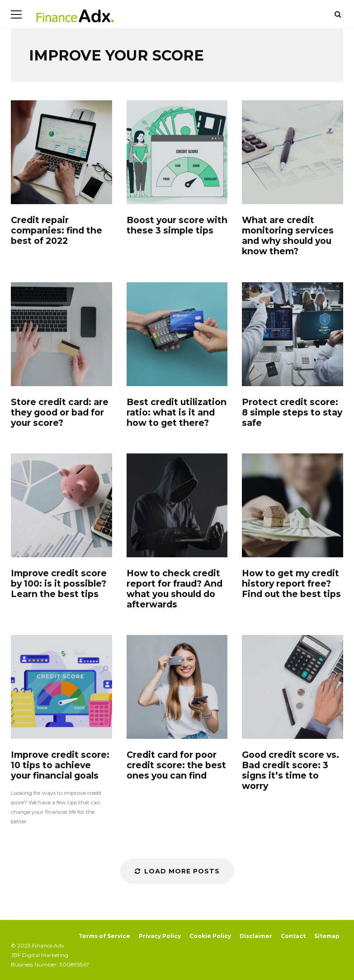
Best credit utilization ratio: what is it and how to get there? (177, 334)
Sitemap (327, 936)
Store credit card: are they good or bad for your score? (61, 334)
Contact (293, 936)
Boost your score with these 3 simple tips (177, 152)
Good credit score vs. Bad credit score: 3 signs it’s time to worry (293, 687)
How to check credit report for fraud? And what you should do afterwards (177, 505)
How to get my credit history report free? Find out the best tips (293, 505)
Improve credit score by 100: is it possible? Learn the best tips (61, 505)
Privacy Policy (160, 936)
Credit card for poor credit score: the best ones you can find (177, 687)
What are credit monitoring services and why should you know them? (293, 152)
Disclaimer (256, 936)
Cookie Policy (210, 936)
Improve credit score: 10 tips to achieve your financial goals (61, 687)
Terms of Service (104, 936)
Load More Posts (177, 871)
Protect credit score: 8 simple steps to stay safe (293, 334)
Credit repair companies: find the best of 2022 (61, 152)
